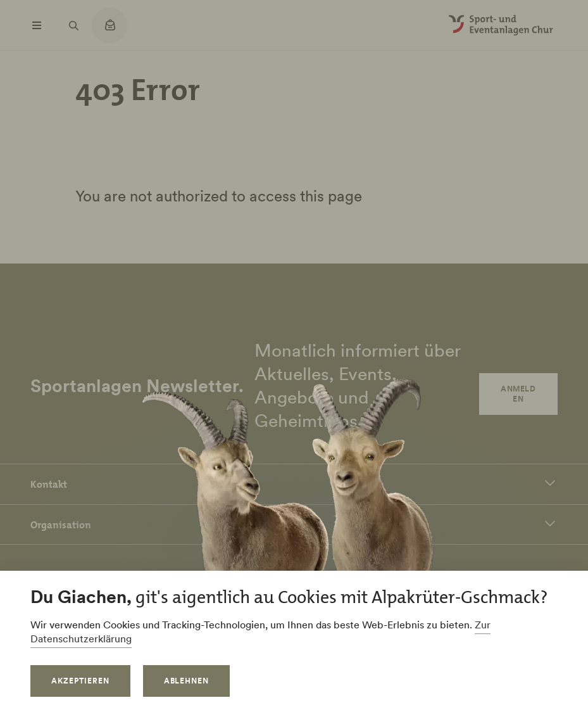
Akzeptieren (80, 681)
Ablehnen (187, 681)
